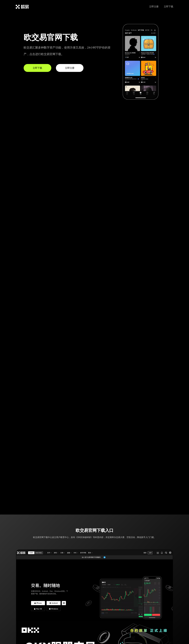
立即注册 (154, 7)
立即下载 (169, 7)
